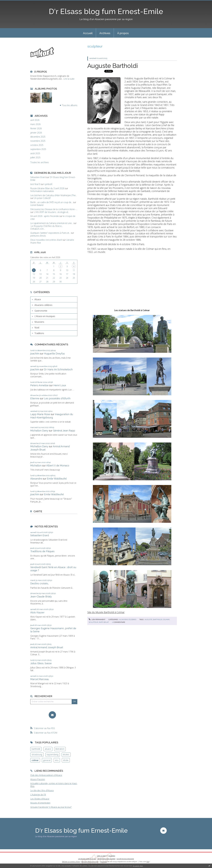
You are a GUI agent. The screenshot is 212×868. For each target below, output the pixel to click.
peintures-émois (38, 236)
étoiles (66, 755)
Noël (37, 328)
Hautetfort (112, 856)
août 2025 (35, 153)
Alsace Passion (38, 779)
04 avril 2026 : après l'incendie (45, 216)
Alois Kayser (37, 612)
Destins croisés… (40, 583)
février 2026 (36, 129)
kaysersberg (53, 755)
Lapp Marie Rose (40, 414)
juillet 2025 (35, 158)
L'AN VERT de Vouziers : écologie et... (52, 212)
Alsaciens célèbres (43, 305)
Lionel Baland (37, 205)
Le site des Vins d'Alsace (42, 790)
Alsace (38, 299)
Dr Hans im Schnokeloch (58, 369)
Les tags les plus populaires (125, 859)
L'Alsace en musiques (45, 316)
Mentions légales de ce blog (90, 862)
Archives (105, 33)
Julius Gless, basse (41, 663)
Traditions (39, 333)
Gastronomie (41, 311)
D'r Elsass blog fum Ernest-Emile (106, 11)
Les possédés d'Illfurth (57, 398)
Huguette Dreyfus (54, 354)
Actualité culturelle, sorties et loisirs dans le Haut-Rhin (54, 785)
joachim (35, 354)
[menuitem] (88, 33)
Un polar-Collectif (42, 198)
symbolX (48, 184)
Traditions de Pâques (42, 551)
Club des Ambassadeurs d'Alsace (46, 775)
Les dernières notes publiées (106, 859)
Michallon (36, 466)
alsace (48, 749)
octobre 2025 (37, 145)
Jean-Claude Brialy (41, 596)
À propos (123, 33)
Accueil (88, 33)
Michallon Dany (39, 431)
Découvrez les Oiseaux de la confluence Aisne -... (54, 209)
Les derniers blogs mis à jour (87, 859)
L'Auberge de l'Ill (38, 795)
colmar (35, 760)
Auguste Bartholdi (113, 66)
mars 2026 (35, 124)
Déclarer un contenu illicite (71, 862)
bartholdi (36, 749)
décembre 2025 (38, 137)
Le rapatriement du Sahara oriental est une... (52, 223)
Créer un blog (101, 856)
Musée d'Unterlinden (40, 803)
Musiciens (39, 322)
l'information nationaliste (42, 191)
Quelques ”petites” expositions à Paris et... (50, 233)
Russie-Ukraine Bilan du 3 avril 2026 (47, 188)
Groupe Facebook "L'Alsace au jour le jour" (51, 807)
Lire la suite (69, 79)
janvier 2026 (36, 133)
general (47, 760)
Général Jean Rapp (64, 431)
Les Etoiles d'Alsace (40, 799)
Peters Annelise (39, 385)
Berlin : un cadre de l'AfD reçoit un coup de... (51, 202)
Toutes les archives (40, 162)
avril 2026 (35, 120)
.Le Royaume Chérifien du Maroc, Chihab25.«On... (46, 227)
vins (57, 760)
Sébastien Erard (38, 177)
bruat (106, 622)
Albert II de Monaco (58, 466)
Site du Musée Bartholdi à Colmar (106, 612)
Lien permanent (97, 619)
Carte (38, 511)
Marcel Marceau (40, 679)
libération (60, 749)
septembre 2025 (38, 149)
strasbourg (37, 755)
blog (148, 862)
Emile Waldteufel (57, 479)
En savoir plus (138, 866)
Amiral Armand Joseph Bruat (47, 647)
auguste (148, 619)
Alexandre (36, 479)
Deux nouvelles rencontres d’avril (46, 240)
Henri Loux (60, 385)
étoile (66, 760)
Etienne (35, 398)
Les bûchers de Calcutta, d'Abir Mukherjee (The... (54, 195)
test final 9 (35, 184)
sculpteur (93, 622)
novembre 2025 (38, 141)
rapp (101, 622)
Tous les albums (70, 105)
